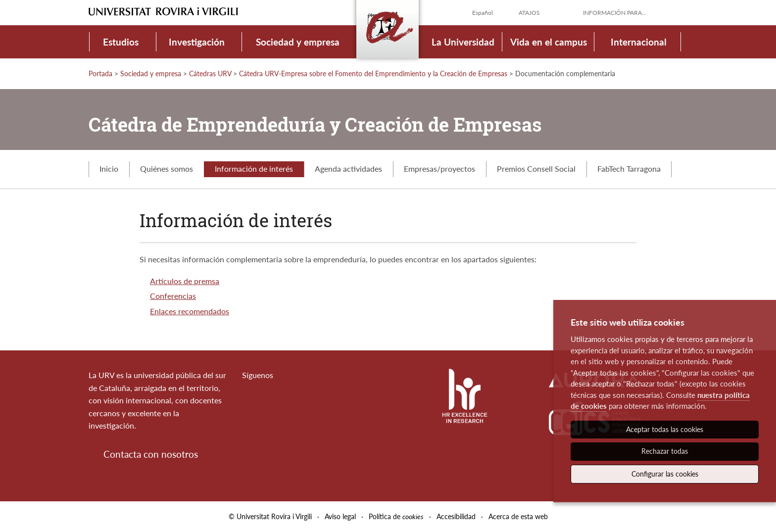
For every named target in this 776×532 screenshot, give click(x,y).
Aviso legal (340, 516)
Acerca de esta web (518, 516)
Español (483, 13)
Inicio (109, 169)
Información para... (615, 13)
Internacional (639, 42)
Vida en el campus (549, 42)
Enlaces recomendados (190, 311)
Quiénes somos (167, 169)
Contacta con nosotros (151, 454)
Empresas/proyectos (439, 169)
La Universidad (463, 42)
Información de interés (254, 169)
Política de (396, 516)
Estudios (121, 42)
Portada (100, 73)
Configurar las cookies (665, 474)
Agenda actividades (348, 169)
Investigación (197, 42)
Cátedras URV (210, 73)
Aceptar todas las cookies (665, 429)
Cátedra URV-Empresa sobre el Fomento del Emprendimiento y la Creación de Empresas (373, 73)
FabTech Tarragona (629, 169)
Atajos (529, 13)
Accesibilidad (456, 516)
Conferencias (173, 296)
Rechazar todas (665, 451)
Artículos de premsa (185, 281)
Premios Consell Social (536, 169)
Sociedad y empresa (298, 42)
